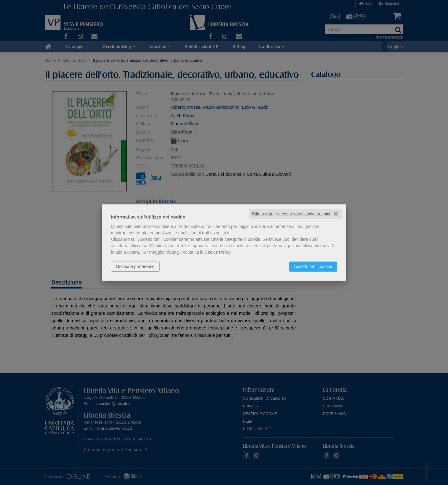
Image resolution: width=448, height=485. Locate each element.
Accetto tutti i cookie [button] (313, 266)
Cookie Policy (218, 252)
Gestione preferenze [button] (135, 266)
